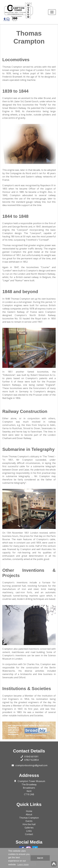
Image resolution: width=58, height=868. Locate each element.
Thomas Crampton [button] (29, 818)
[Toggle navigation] (52, 12)
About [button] (29, 814)
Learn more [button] (23, 864)
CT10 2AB (29, 794)
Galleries (29, 828)
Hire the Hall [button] (29, 824)
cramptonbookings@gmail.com (31, 765)
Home (29, 811)
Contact (29, 834)
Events (29, 821)
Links (29, 831)
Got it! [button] (40, 858)
